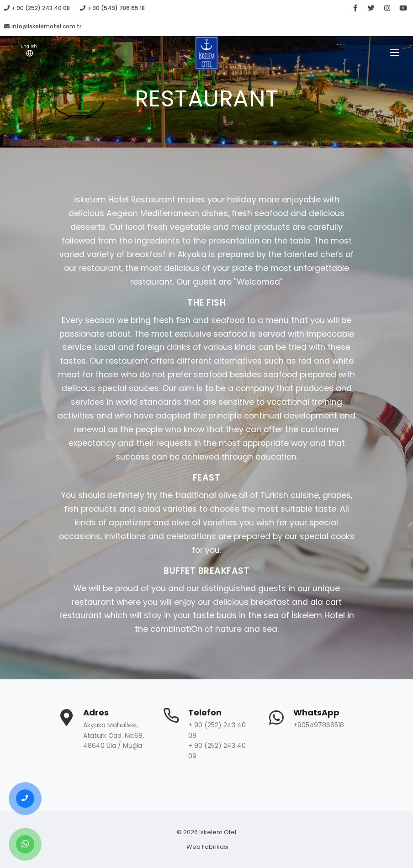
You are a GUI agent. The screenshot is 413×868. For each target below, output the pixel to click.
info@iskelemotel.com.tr (42, 26)
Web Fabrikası (207, 847)
